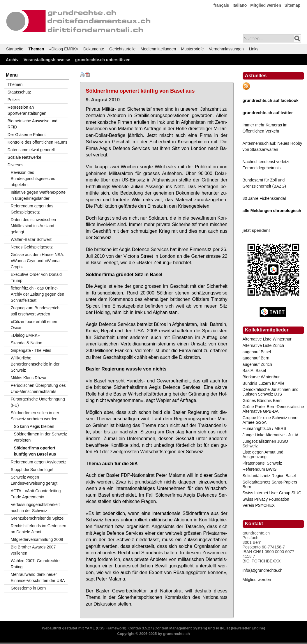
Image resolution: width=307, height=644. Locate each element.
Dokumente (94, 49)
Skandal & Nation (27, 343)
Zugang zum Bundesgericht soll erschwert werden (36, 311)
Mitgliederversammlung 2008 (37, 539)
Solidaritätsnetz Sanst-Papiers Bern (270, 484)
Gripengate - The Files (31, 350)
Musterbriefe (193, 49)
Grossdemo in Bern (28, 588)
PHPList (223, 628)
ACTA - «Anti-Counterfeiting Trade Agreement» (36, 494)
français (221, 5)
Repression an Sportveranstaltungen (27, 110)
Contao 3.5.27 (140, 628)
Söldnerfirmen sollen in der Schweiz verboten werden (35, 416)
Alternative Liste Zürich (263, 345)
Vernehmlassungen (226, 49)
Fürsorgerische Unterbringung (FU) (38, 402)
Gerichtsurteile (122, 49)
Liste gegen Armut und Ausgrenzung (263, 454)
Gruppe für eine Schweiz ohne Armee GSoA (270, 420)
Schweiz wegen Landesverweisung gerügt (34, 480)
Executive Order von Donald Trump (36, 277)
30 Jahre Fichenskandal (264, 198)
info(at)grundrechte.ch (263, 570)
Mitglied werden (266, 5)
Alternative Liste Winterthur (267, 339)
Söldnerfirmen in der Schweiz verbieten (40, 437)
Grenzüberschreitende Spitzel (38, 518)
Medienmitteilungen (158, 49)
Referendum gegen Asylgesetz (39, 462)
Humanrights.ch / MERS (264, 428)
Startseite (15, 49)
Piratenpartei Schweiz (262, 463)
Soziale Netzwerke (24, 157)
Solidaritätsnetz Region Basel (269, 476)
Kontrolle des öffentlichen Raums (37, 142)
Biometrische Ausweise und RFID (32, 124)
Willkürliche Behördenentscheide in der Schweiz (35, 364)
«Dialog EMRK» (64, 49)
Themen (36, 49)
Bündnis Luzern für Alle (264, 383)
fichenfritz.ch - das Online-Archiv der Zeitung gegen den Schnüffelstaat (38, 294)
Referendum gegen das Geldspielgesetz (32, 209)
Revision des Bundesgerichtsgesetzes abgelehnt (33, 179)
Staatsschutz (19, 92)
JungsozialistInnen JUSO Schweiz (265, 444)
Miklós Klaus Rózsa (29, 378)
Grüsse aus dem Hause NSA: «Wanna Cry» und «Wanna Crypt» (38, 261)
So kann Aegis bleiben (34, 426)
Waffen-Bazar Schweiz (31, 239)
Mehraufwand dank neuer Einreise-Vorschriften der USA (38, 577)
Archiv (12, 60)
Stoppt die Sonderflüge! (32, 470)
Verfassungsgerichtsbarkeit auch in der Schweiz (35, 508)
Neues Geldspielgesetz (32, 247)
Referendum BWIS (260, 469)
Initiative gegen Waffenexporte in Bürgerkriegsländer (38, 195)
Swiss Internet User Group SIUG (272, 493)
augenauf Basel (257, 352)
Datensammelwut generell (31, 150)
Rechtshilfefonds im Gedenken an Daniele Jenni (39, 529)
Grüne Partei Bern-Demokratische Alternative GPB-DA (273, 409)
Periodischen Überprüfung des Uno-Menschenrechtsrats (38, 388)
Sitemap (292, 5)
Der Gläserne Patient (27, 135)
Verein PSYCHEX (259, 505)
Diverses (15, 165)
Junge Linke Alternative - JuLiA (271, 435)
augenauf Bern (256, 358)
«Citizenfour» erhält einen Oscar (34, 325)
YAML (90, 628)
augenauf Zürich (257, 364)
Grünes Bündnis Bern (262, 400)
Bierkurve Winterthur (261, 377)
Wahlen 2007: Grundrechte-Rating (36, 564)
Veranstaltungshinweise (47, 60)
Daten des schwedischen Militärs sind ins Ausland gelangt (33, 226)
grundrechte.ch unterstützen (103, 60)
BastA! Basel (254, 370)
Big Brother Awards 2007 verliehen (33, 550)
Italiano (240, 5)
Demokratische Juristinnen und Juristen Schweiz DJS (271, 392)
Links (254, 49)
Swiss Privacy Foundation (266, 499)
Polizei (14, 100)
